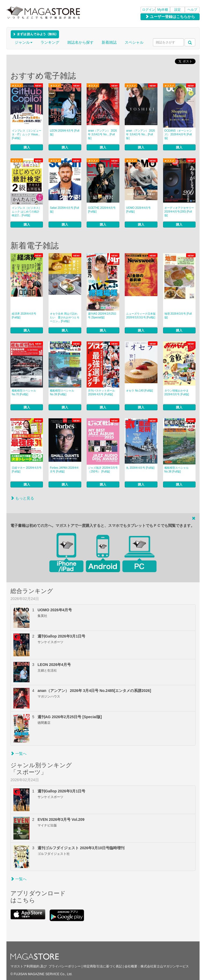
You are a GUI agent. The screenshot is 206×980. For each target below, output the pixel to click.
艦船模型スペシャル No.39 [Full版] (62, 392)
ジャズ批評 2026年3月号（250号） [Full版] (103, 470)
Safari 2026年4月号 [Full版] (64, 210)
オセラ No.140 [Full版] (139, 391)
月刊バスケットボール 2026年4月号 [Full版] (101, 392)
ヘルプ (192, 10)
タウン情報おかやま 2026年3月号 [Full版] (177, 392)
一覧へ (19, 754)
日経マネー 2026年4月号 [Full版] (27, 470)
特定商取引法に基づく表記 (103, 966)
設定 (178, 10)
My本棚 (163, 10)
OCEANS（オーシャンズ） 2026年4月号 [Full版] (178, 134)
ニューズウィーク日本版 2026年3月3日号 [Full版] (141, 316)
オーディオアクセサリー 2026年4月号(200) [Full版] (179, 212)
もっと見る (22, 498)
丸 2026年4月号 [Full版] (140, 468)
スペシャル (134, 42)
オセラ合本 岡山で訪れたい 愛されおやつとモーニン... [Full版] (65, 317)
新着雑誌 (109, 42)
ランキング (50, 42)
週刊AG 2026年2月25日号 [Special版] (102, 316)
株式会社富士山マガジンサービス (165, 966)
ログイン (149, 10)
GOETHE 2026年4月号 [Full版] (102, 210)
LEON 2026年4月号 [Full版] (65, 133)
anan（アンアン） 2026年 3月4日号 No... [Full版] (102, 134)
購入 (27, 147)
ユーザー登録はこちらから (170, 17)
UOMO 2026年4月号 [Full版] (138, 210)
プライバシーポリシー (65, 966)
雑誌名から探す (80, 42)
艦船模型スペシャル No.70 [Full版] (24, 392)
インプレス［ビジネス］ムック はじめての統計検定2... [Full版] (27, 212)
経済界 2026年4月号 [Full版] (24, 316)
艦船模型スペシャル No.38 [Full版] (176, 470)
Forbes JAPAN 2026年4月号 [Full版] (64, 470)
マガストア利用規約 (25, 966)
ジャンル (24, 42)
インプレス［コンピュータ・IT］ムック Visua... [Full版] (27, 134)
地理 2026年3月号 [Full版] (178, 316)
